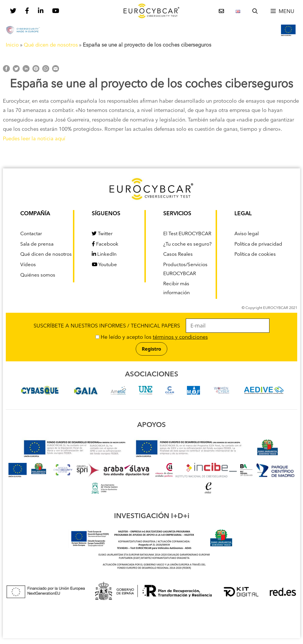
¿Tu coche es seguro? (187, 244)
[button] (282, 12)
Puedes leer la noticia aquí (34, 139)
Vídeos (28, 265)
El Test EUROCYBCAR (187, 234)
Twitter (102, 234)
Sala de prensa (37, 244)
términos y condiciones (180, 337)
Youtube (104, 265)
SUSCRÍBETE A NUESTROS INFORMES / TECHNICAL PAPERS (151, 326)
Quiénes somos (38, 275)
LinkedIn (104, 254)
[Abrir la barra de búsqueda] (255, 12)
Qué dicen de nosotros (51, 45)
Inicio (12, 45)
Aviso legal (247, 234)
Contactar (31, 234)
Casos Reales (178, 254)
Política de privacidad (258, 244)
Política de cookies (255, 254)
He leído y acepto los (152, 337)
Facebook (105, 244)
